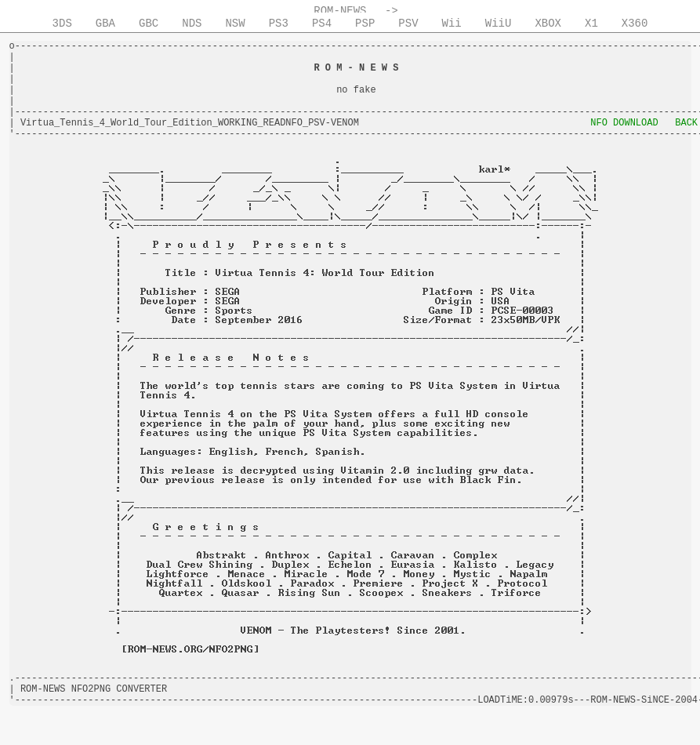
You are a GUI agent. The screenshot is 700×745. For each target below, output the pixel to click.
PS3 (279, 24)
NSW (235, 24)
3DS (62, 24)
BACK (686, 123)
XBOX (548, 24)
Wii (452, 24)
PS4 (322, 24)
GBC (149, 24)
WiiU (499, 24)
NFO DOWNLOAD (624, 123)
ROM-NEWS (340, 11)
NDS (192, 24)
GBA (105, 24)
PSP (365, 24)
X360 (635, 24)
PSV (408, 24)
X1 (591, 24)
